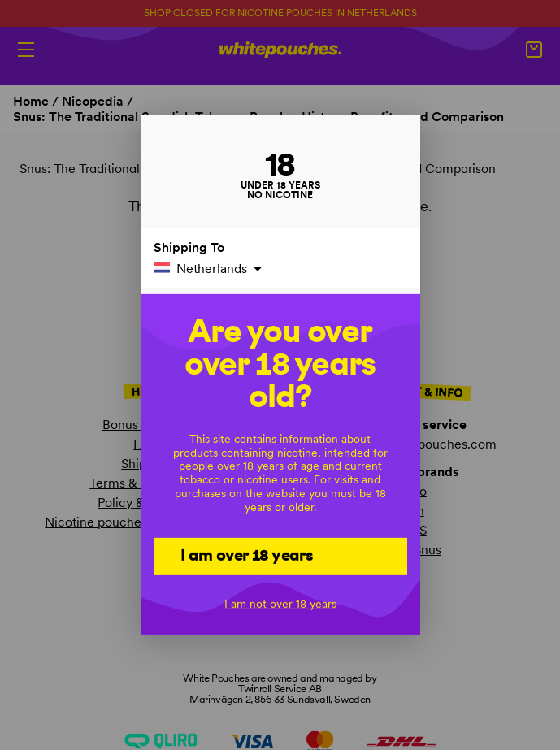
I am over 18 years (247, 555)
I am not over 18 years (280, 604)
